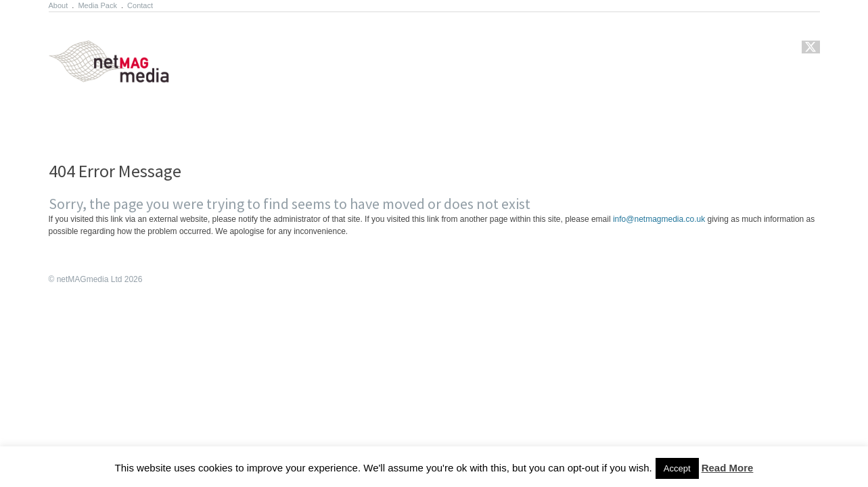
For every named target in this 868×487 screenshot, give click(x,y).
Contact (140, 5)
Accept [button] (677, 468)
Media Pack (97, 5)
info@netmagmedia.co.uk (659, 219)
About (59, 5)
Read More (728, 468)
